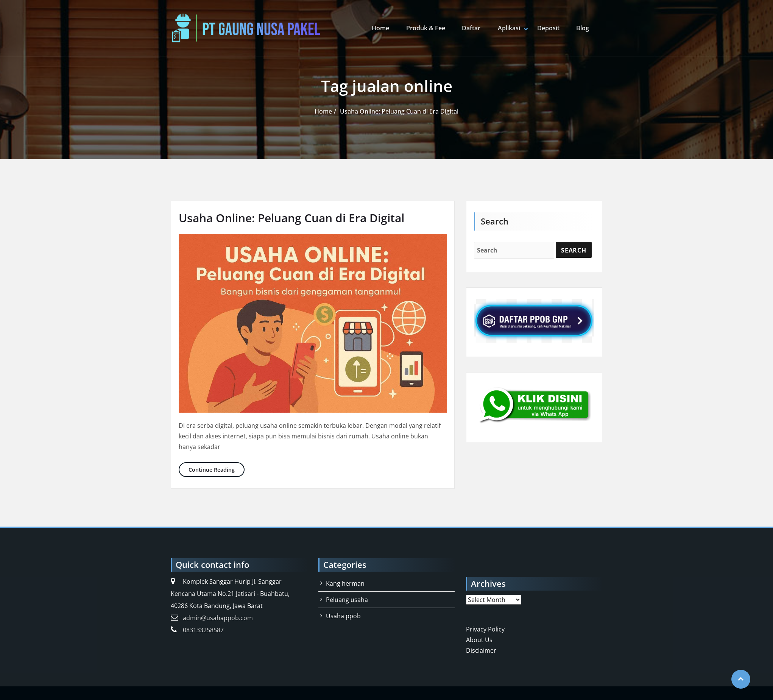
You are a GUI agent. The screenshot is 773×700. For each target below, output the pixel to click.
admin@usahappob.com (218, 618)
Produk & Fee (427, 28)
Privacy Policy (485, 629)
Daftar (472, 28)
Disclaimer (481, 650)
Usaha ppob (343, 616)
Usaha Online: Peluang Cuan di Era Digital (399, 111)
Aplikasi (509, 28)
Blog (583, 28)
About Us (479, 640)
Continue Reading (217, 469)
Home (382, 28)
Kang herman (345, 583)
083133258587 (203, 630)
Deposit (548, 28)
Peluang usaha (347, 600)
